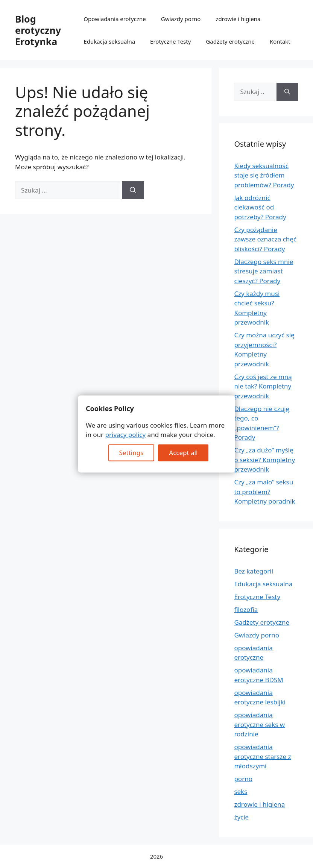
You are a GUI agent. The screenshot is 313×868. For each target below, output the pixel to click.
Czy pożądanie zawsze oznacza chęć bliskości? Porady (265, 239)
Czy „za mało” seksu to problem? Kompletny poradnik (264, 492)
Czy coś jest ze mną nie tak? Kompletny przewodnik (263, 386)
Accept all (183, 453)
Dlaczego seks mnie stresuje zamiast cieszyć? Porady (264, 271)
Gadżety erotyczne (230, 41)
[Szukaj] (133, 190)
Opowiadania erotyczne (115, 19)
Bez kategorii (254, 571)
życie (241, 817)
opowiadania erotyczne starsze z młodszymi (262, 756)
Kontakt (280, 41)
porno (243, 779)
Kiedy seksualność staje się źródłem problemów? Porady (264, 175)
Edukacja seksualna (109, 41)
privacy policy (126, 435)
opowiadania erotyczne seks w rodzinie (259, 724)
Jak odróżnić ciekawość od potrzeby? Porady (260, 207)
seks (241, 791)
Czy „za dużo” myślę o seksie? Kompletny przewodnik (264, 460)
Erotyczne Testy (170, 41)
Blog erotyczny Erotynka (38, 30)
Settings (131, 453)
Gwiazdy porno (181, 19)
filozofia (246, 609)
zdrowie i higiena (238, 19)
